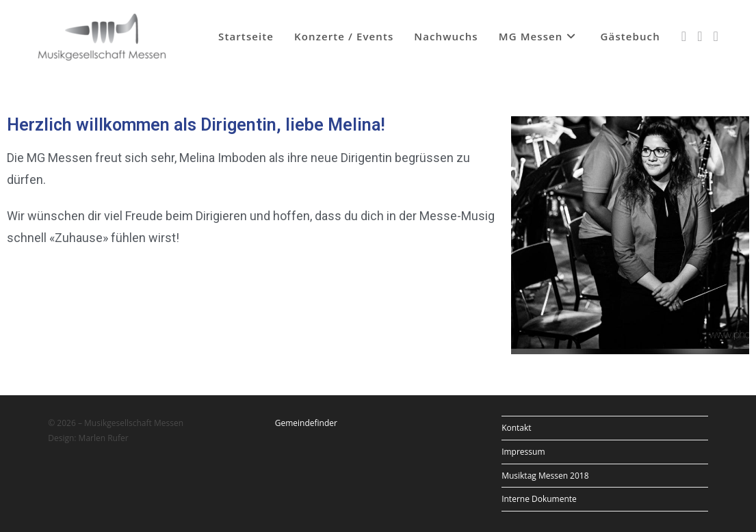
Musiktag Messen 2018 (545, 476)
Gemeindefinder (306, 423)
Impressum (523, 452)
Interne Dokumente (539, 499)
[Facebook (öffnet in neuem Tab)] (684, 36)
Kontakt (516, 428)
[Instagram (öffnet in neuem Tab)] (700, 36)
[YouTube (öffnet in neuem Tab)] (715, 36)
